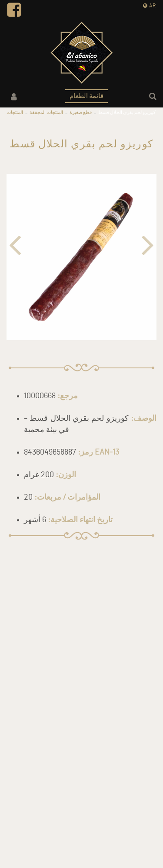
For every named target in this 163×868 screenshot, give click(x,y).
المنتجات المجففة (46, 112)
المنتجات (15, 112)
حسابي (14, 97)
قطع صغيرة (81, 112)
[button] (12, 244)
